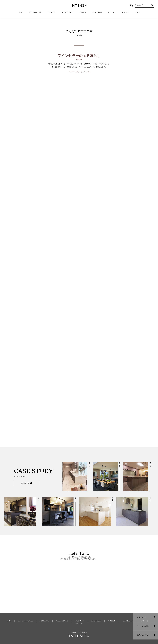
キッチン (71, 72)
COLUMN (83, 12)
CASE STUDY (67, 12)
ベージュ (88, 72)
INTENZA (79, 6)
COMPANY (125, 12)
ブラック (80, 72)
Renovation (97, 12)
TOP (21, 12)
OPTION (111, 12)
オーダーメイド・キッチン (79, 634)
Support (79, 623)
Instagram (131, 6)
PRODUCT (52, 12)
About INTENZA (35, 12)
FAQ (137, 12)
